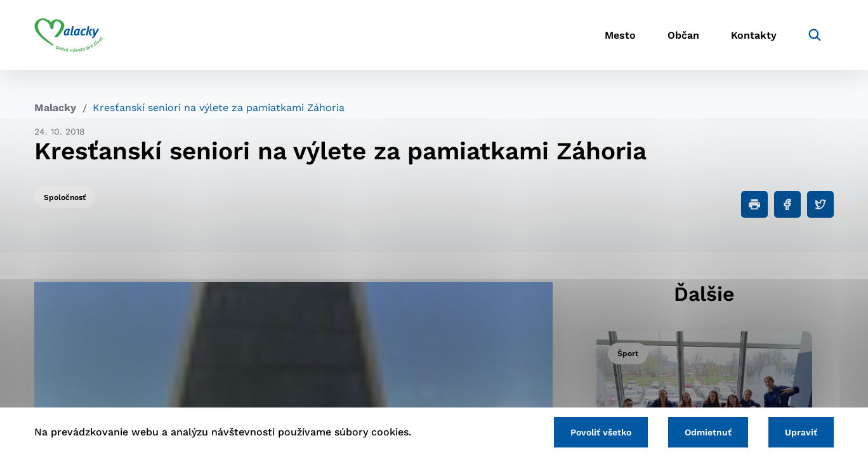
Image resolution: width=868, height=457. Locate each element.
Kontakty (754, 35)
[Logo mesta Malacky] (69, 35)
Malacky (55, 108)
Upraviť (801, 432)
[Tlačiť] (754, 204)
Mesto (620, 35)
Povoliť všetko (601, 432)
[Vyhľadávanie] (815, 35)
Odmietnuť (708, 432)
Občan (683, 35)
